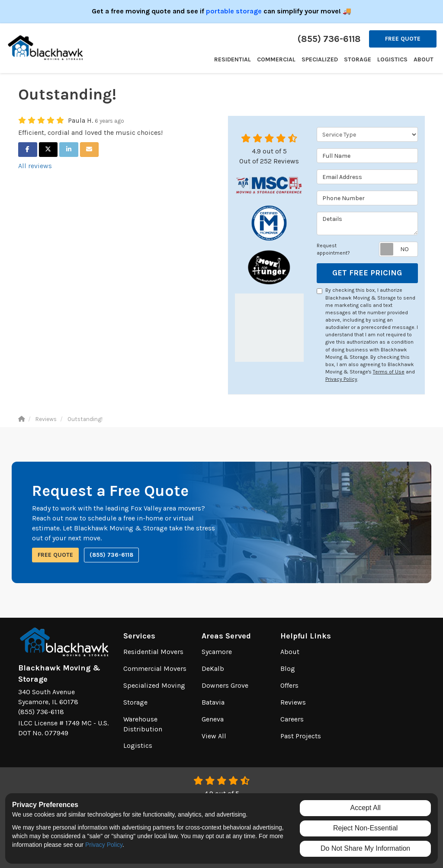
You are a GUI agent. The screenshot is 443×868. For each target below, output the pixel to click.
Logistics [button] (392, 59)
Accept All (366, 808)
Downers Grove (225, 685)
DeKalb (213, 669)
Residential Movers (153, 652)
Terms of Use (389, 372)
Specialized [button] (320, 59)
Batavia (213, 702)
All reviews (35, 166)
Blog (288, 669)
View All (214, 736)
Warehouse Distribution (143, 724)
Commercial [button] (276, 59)
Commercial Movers (155, 669)
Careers (292, 719)
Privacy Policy (341, 379)
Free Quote (403, 39)
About (290, 652)
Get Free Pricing (367, 273)
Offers (289, 685)
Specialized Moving (154, 685)
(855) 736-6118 (111, 555)
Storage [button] (358, 59)
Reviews (293, 702)
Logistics (138, 745)
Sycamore (217, 652)
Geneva (213, 719)
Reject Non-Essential (365, 828)
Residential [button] (233, 59)
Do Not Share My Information (365, 848)
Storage (135, 702)
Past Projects (301, 736)
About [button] (424, 59)
